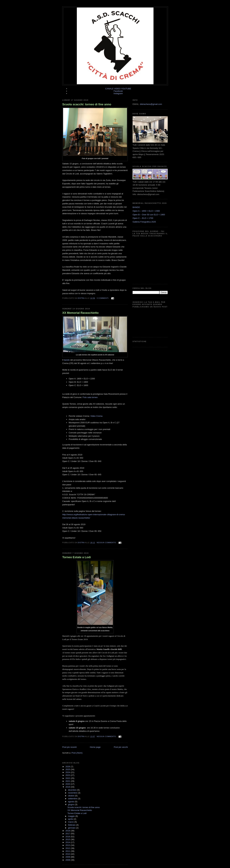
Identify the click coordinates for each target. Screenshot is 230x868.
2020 (68, 784)
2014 (68, 842)
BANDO (136, 207)
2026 (68, 767)
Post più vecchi (121, 747)
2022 (68, 778)
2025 (68, 769)
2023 (68, 775)
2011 (68, 851)
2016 (68, 837)
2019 (68, 787)
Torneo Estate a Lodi (77, 557)
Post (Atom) (77, 753)
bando (67, 360)
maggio (72, 816)
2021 (68, 781)
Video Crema (96, 416)
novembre (73, 793)
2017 (68, 834)
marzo (71, 822)
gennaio (72, 828)
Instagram (118, 93)
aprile (71, 819)
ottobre (72, 796)
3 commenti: (103, 298)
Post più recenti (69, 747)
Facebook (118, 91)
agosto (71, 802)
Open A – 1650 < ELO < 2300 (146, 211)
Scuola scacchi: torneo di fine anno (87, 104)
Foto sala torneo (90, 397)
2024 (68, 772)
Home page (95, 747)
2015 (68, 839)
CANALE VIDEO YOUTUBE (118, 89)
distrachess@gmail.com (151, 104)
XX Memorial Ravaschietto (80, 313)
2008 (68, 860)
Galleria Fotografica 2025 (144, 222)
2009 (68, 857)
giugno (71, 804)
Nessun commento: (107, 543)
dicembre (73, 790)
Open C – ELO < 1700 (143, 218)
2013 (68, 845)
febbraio (72, 825)
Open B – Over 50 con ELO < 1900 (149, 215)
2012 (68, 848)
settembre (73, 799)
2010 (68, 854)
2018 (68, 831)
